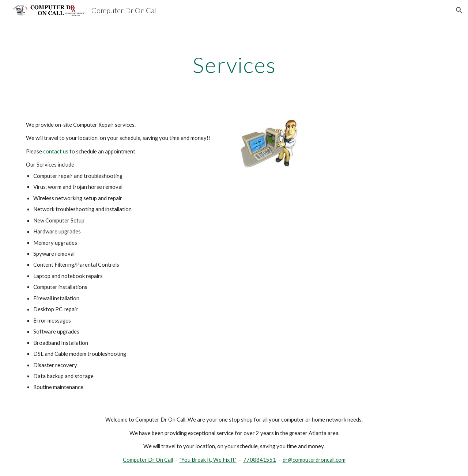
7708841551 (260, 460)
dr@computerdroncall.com (314, 460)
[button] (459, 10)
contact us (56, 151)
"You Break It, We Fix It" (208, 460)
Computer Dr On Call (148, 460)
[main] (234, 65)
